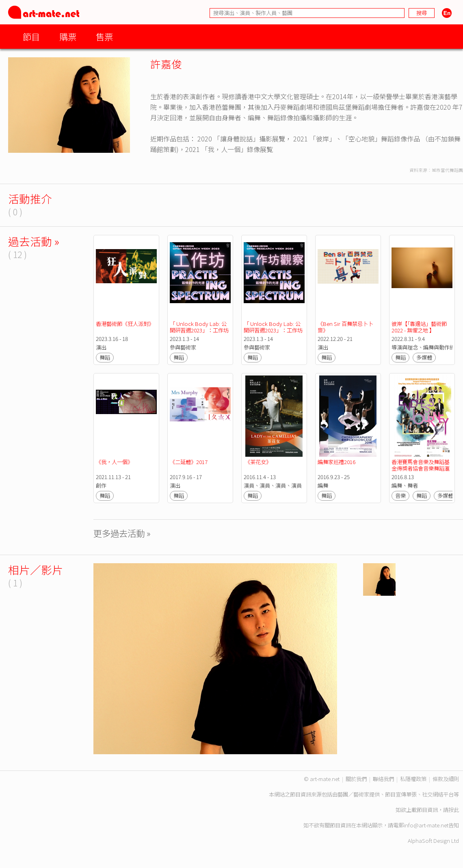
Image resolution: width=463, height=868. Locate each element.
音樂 (400, 496)
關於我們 (356, 779)
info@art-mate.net (426, 825)
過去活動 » (34, 241)
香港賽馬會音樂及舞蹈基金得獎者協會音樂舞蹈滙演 (421, 468)
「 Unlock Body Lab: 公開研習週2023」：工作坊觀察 (273, 330)
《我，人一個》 (114, 462)
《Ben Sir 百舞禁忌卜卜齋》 (345, 327)
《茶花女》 (257, 462)
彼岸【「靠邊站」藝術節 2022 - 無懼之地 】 (420, 327)
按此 (454, 810)
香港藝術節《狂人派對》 (125, 324)
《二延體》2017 (189, 462)
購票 (68, 36)
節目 (31, 36)
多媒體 (424, 357)
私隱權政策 (413, 779)
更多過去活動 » (122, 533)
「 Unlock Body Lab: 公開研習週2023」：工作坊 (199, 327)
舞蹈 (105, 357)
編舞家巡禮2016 (336, 462)
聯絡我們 (383, 779)
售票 (104, 36)
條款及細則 (446, 779)
